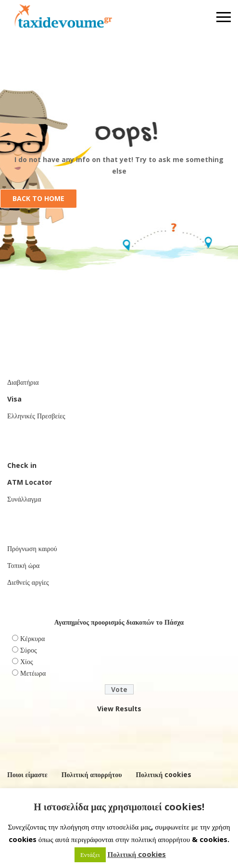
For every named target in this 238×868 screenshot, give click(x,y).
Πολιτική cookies (163, 774)
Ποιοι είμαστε (27, 774)
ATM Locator (30, 482)
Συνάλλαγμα (24, 499)
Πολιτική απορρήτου (92, 774)
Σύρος (29, 650)
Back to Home (38, 198)
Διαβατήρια (23, 382)
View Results (119, 709)
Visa (14, 399)
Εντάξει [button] (90, 855)
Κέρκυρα (32, 638)
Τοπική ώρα (23, 565)
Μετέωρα (33, 673)
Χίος (26, 661)
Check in (22, 465)
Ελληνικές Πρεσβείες (36, 416)
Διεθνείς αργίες (28, 582)
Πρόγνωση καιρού (32, 548)
